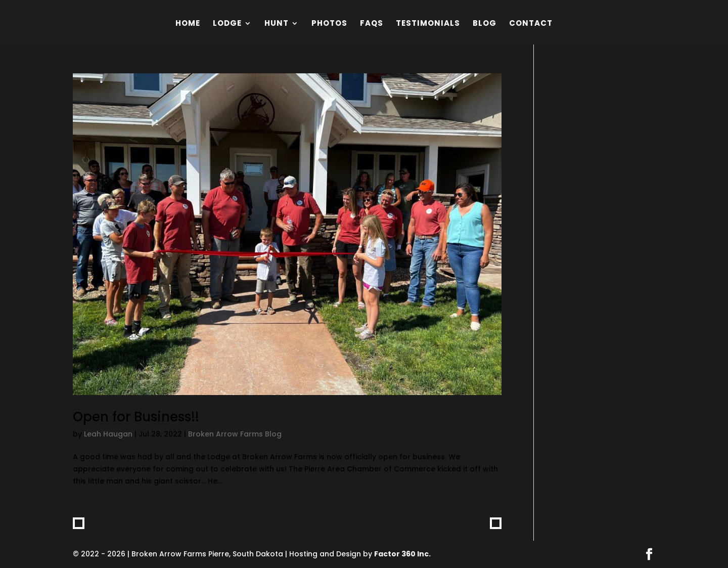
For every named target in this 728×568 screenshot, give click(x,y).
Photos (329, 24)
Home (188, 24)
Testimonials (428, 24)
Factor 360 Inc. (402, 554)
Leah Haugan (108, 434)
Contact (531, 24)
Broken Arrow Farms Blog (235, 434)
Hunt (277, 24)
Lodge (227, 24)
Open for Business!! (136, 417)
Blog (485, 24)
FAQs (372, 24)
